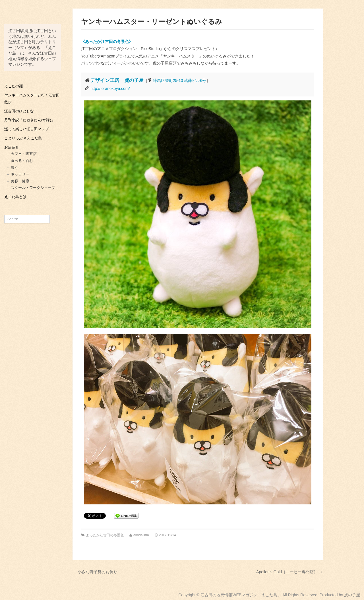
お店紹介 (12, 147)
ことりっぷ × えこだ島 (23, 138)
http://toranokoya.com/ (110, 88)
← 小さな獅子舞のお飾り (95, 572)
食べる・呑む (22, 161)
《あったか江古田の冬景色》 (107, 42)
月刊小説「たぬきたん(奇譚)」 (30, 120)
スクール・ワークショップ (33, 188)
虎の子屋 (352, 595)
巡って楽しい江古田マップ (26, 129)
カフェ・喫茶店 (24, 154)
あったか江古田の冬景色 (105, 535)
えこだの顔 (14, 86)
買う (15, 167)
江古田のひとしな (19, 111)
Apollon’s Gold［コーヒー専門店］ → (289, 572)
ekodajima (141, 535)
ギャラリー (20, 174)
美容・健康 (20, 181)
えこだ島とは (15, 197)
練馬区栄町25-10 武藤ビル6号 (180, 81)
